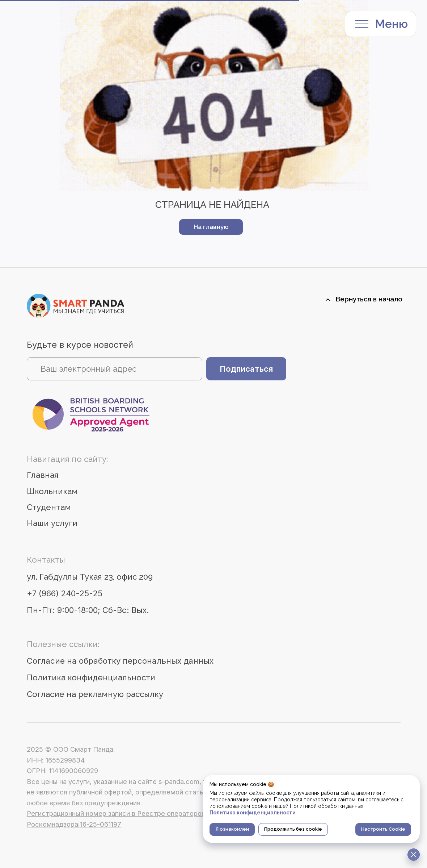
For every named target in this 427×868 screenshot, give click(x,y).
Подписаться (246, 369)
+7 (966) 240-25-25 (65, 593)
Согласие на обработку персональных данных (120, 661)
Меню (392, 24)
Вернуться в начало (369, 299)
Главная (43, 475)
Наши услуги (52, 523)
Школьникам (52, 491)
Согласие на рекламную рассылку (95, 694)
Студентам (49, 507)
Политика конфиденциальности (91, 677)
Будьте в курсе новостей (80, 345)
